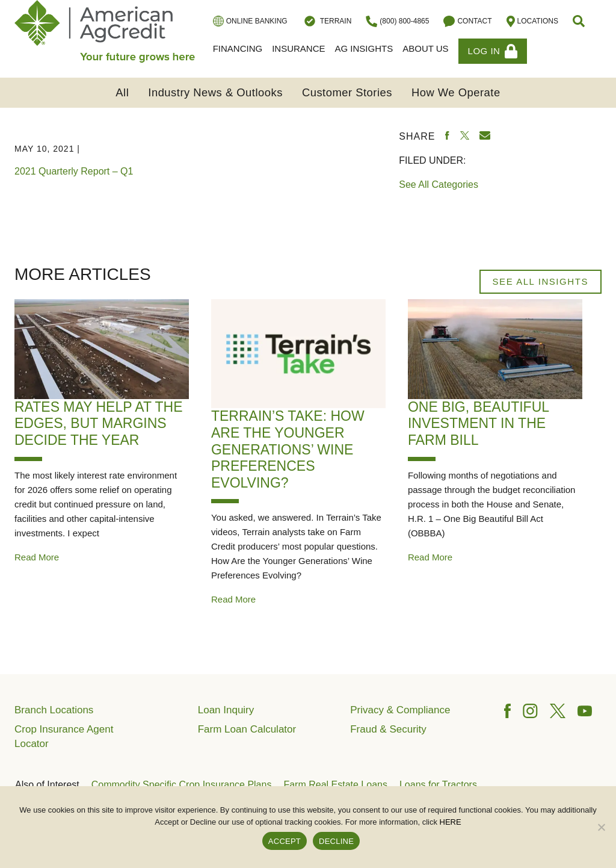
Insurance (298, 48)
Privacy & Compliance (400, 710)
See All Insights (541, 281)
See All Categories (439, 184)
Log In (493, 51)
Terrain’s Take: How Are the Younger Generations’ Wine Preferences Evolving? (288, 449)
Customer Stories (347, 92)
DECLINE (336, 841)
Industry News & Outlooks (215, 92)
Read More (37, 557)
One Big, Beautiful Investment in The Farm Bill (478, 423)
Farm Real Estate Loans (335, 785)
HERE (451, 822)
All (122, 92)
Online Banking (250, 21)
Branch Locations (54, 710)
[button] (580, 21)
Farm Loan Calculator (247, 729)
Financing (238, 48)
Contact (467, 21)
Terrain (327, 21)
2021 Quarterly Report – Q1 (74, 171)
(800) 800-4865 (397, 21)
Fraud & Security (388, 729)
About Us (425, 48)
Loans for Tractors (438, 785)
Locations (532, 21)
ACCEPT (285, 841)
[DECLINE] (601, 827)
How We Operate (456, 92)
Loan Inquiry (226, 710)
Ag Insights (364, 48)
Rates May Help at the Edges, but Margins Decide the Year (99, 423)
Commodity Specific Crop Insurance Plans (182, 785)
